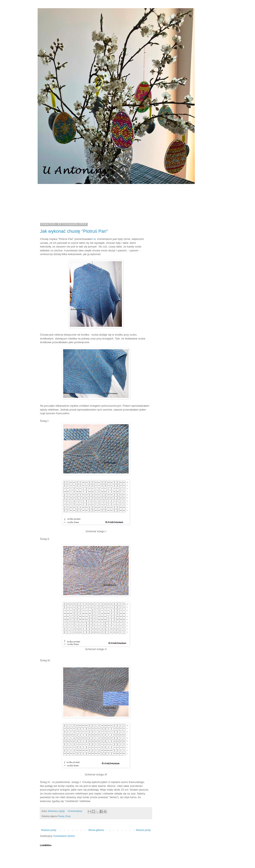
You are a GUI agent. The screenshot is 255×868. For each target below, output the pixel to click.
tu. (95, 239)
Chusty (61, 816)
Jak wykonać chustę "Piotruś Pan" (74, 231)
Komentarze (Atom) (64, 836)
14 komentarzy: (75, 811)
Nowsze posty (49, 830)
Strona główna (96, 830)
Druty (68, 816)
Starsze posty (143, 830)
